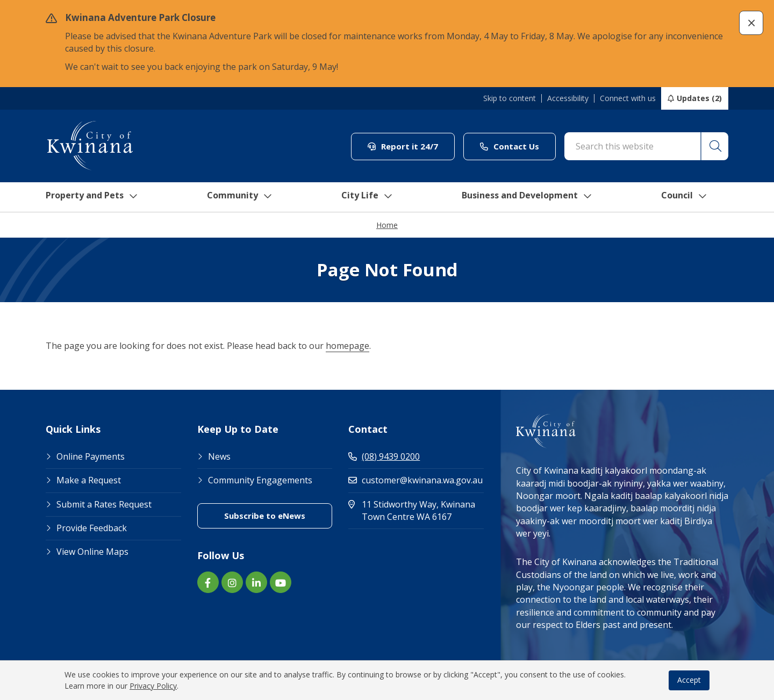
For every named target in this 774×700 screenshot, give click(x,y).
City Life (369, 197)
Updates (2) (699, 98)
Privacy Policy (153, 686)
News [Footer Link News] (219, 457)
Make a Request (89, 481)
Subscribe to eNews (265, 516)
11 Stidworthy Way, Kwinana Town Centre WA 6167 (416, 511)
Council (696, 197)
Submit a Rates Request (104, 505)
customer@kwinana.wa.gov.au (415, 481)
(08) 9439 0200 (384, 457)
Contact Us (510, 146)
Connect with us (628, 98)
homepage (347, 346)
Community (241, 197)
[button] (751, 23)
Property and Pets (90, 197)
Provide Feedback (92, 528)
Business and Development (534, 197)
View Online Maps (92, 552)
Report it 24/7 (403, 146)
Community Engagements (260, 481)
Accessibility (568, 98)
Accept (689, 680)
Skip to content (510, 98)
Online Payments (91, 457)
